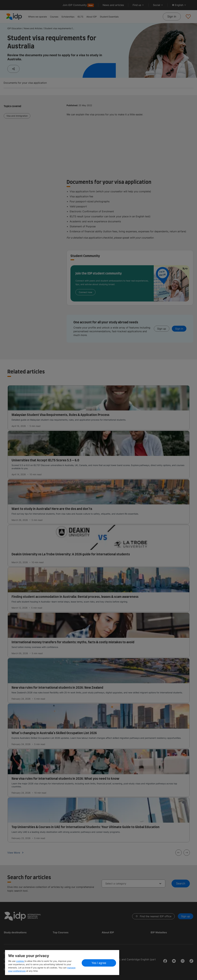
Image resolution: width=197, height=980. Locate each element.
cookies (20, 961)
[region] (62, 963)
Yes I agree (99, 963)
